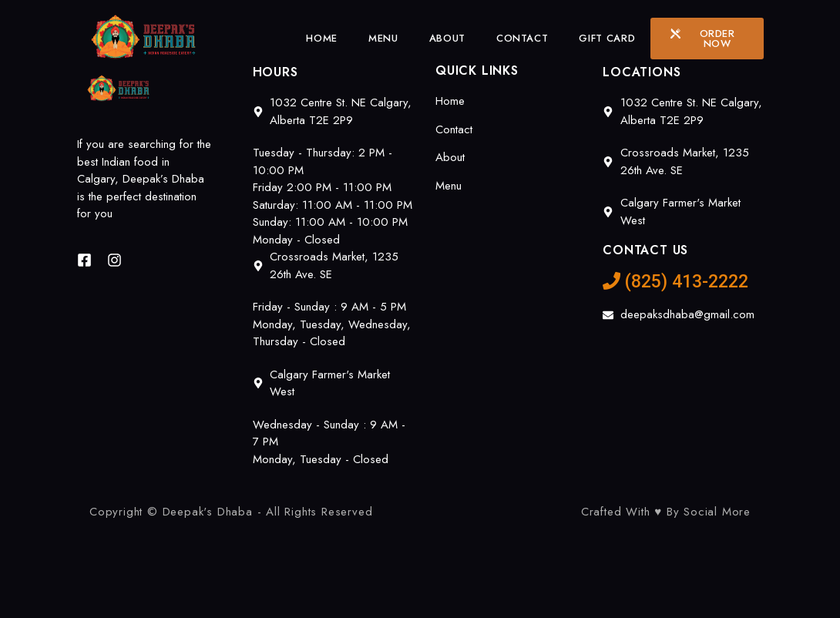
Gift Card (607, 38)
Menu (383, 38)
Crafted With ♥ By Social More (666, 512)
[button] (707, 39)
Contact (522, 38)
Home (322, 38)
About (447, 38)
